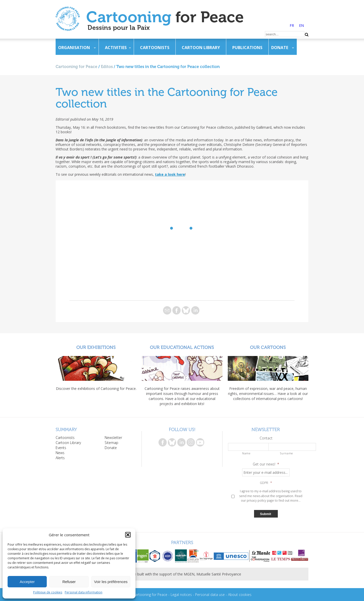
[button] (128, 535)
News (60, 453)
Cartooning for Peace (76, 67)
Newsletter (113, 438)
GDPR (266, 483)
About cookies (240, 595)
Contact (266, 438)
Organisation (74, 48)
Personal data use (210, 595)
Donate (280, 48)
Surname (287, 453)
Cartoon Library (201, 48)
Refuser (69, 582)
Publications (247, 48)
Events (61, 448)
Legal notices (181, 595)
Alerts (60, 458)
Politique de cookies (48, 592)
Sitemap (111, 443)
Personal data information (84, 592)
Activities (116, 48)
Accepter (27, 582)
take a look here (170, 174)
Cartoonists (155, 48)
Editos (107, 67)
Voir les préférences (111, 582)
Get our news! (266, 464)
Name (246, 453)
